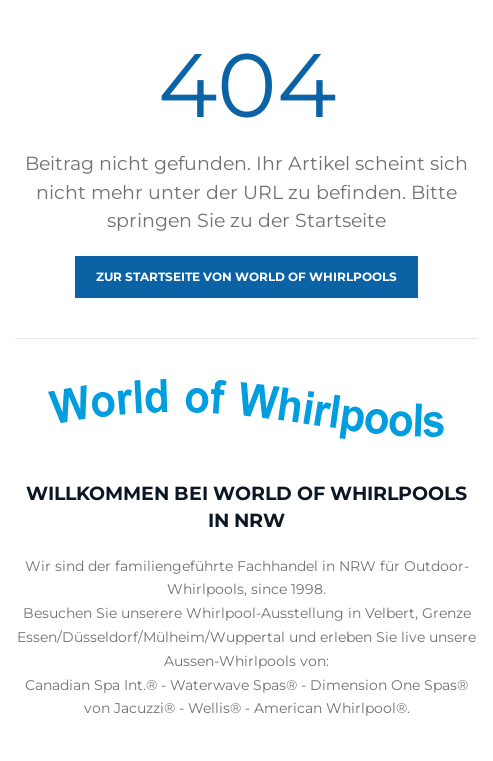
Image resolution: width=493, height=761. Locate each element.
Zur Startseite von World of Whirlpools (246, 276)
